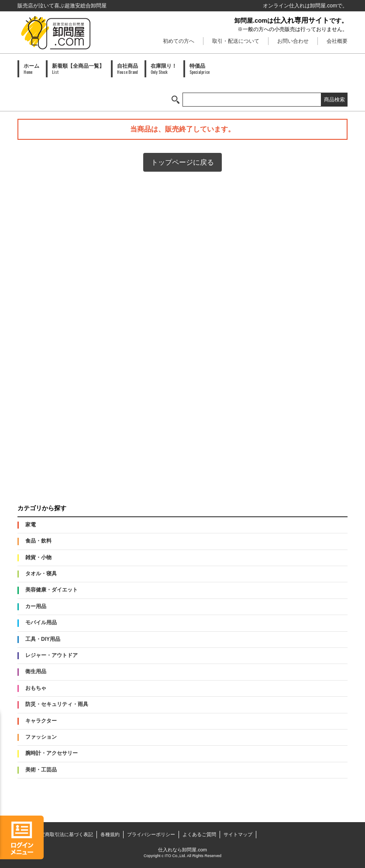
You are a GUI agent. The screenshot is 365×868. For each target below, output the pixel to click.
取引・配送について (236, 41)
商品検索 (334, 100)
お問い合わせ (293, 41)
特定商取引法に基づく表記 (64, 834)
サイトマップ (238, 834)
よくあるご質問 (199, 834)
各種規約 (110, 834)
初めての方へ (179, 41)
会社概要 (337, 41)
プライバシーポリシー (151, 834)
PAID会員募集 (182, 472)
